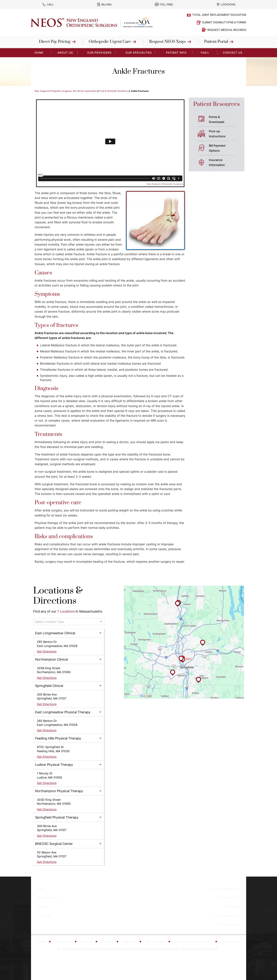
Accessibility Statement (194, 942)
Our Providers (99, 53)
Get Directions (47, 651)
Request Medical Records (227, 30)
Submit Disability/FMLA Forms (224, 22)
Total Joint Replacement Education (219, 15)
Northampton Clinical (51, 659)
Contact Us (233, 53)
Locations (228, 4)
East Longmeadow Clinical (55, 633)
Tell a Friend (156, 942)
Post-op (224, 134)
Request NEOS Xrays (168, 42)
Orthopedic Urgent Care (110, 42)
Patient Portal (216, 42)
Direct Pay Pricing (55, 42)
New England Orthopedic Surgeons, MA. (56, 91)
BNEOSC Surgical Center (54, 844)
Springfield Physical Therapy (57, 817)
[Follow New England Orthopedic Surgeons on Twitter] (138, 922)
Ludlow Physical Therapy (54, 765)
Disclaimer (64, 942)
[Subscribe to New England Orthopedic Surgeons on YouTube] (150, 922)
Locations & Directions (58, 596)
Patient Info (176, 53)
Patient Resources (216, 104)
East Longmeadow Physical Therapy (63, 712)
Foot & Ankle (106, 91)
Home (42, 942)
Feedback (130, 942)
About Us (65, 53)
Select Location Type (49, 622)
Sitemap (108, 942)
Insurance (224, 163)
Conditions (122, 91)
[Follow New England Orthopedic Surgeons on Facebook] (127, 922)
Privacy (87, 942)
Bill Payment (224, 148)
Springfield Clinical (49, 686)
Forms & (224, 120)
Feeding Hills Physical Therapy (58, 738)
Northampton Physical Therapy (59, 791)
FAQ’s (205, 53)
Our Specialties (139, 53)
